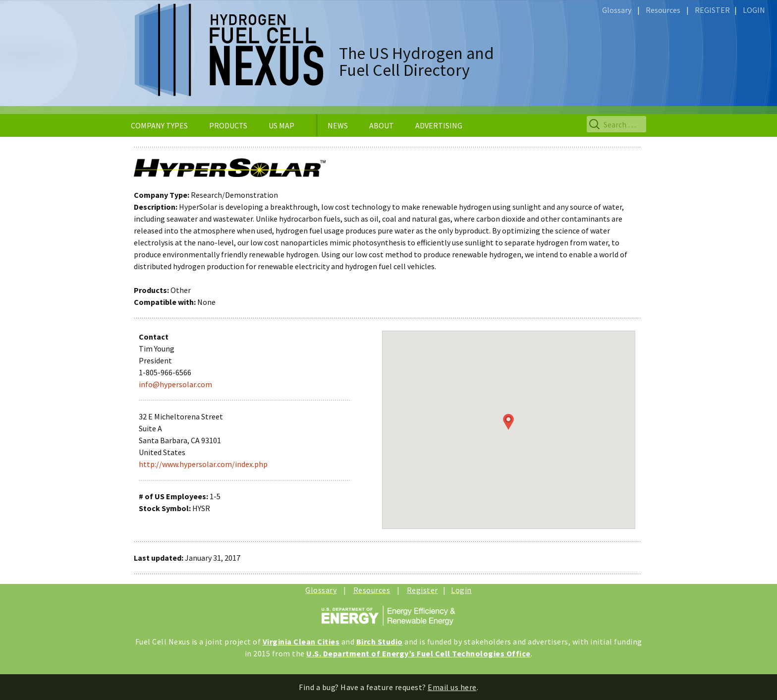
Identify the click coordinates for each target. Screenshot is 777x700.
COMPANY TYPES (159, 125)
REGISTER (712, 10)
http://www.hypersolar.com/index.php (203, 464)
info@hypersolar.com (175, 384)
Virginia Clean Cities (301, 642)
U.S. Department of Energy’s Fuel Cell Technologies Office (418, 653)
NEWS (338, 125)
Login (461, 590)
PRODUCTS (228, 125)
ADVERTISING (439, 125)
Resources (663, 10)
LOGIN (754, 10)
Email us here (452, 687)
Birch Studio (380, 642)
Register (422, 590)
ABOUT (382, 125)
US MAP (281, 125)
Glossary (617, 10)
